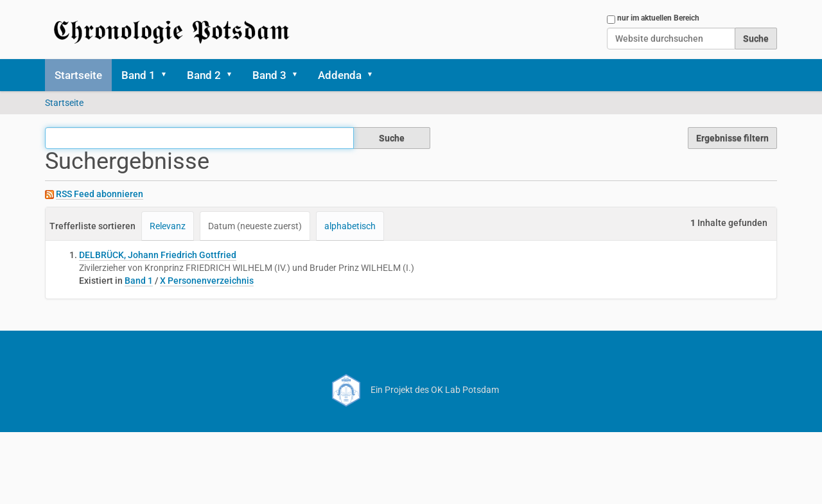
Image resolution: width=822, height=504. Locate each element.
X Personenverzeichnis (207, 281)
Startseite (78, 75)
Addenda (340, 75)
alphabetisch (350, 226)
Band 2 (204, 75)
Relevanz (168, 226)
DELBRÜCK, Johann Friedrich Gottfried (158, 255)
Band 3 (269, 75)
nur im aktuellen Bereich (658, 18)
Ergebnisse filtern (732, 138)
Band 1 (138, 75)
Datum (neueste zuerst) (255, 226)
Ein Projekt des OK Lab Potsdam (411, 390)
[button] (168, 75)
